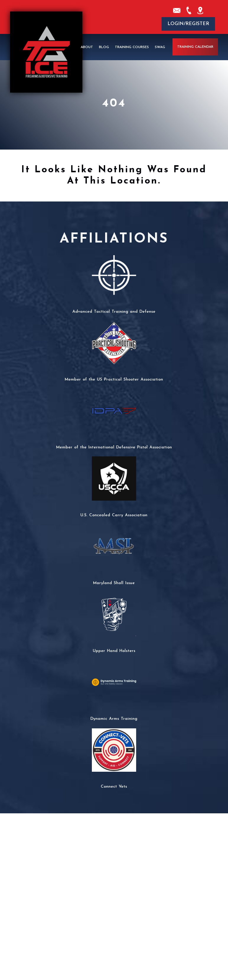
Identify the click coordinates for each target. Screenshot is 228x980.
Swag (160, 47)
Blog (104, 47)
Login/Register (188, 24)
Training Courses (132, 47)
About (87, 47)
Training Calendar (195, 47)
